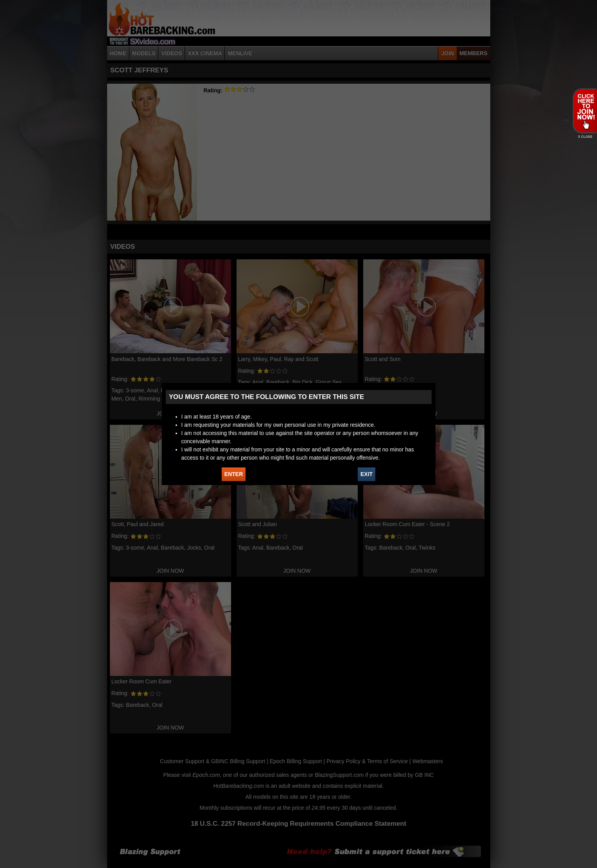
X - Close (585, 137)
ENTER (234, 474)
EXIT (367, 474)
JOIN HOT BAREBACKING (585, 111)
